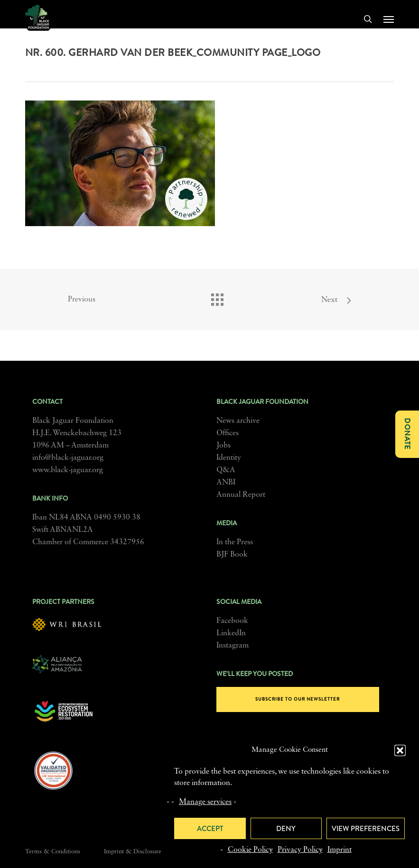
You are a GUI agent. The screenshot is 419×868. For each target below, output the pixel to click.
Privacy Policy (300, 850)
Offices (228, 433)
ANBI (226, 483)
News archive (238, 421)
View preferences (366, 829)
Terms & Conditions (53, 852)
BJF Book (232, 555)
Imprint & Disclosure (133, 852)
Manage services (205, 802)
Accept (210, 829)
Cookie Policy (250, 850)
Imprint (340, 850)
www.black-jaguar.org (68, 470)
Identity (229, 458)
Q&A (226, 470)
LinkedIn (231, 633)
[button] (400, 750)
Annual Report (241, 495)
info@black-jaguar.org (68, 458)
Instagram (233, 646)
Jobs (223, 446)
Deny (286, 829)
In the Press (235, 542)
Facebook (232, 621)
